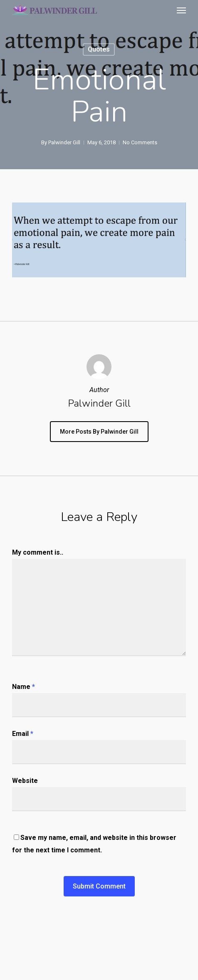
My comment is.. (38, 552)
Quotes (99, 49)
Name (24, 687)
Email (23, 734)
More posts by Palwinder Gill (99, 432)
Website (25, 781)
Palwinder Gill (64, 142)
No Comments (140, 142)
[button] (181, 10)
